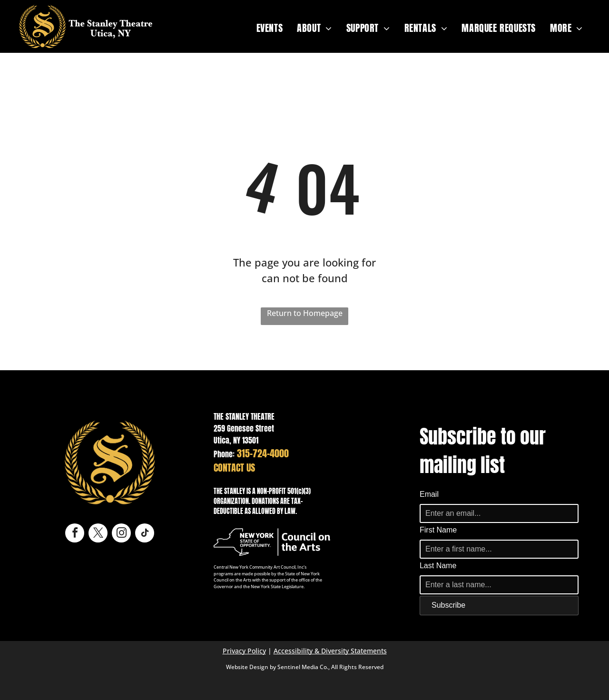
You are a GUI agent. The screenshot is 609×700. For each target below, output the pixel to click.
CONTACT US (234, 468)
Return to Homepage (305, 313)
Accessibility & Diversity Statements (330, 651)
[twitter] (98, 534)
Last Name (438, 566)
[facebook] (75, 534)
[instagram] (121, 534)
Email (429, 494)
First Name (438, 530)
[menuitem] (270, 28)
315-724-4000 (263, 453)
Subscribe (448, 605)
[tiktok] (145, 534)
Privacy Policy (244, 651)
